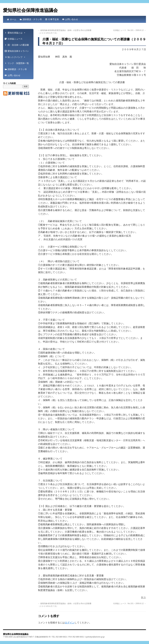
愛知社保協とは (17, 33)
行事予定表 (54, 19)
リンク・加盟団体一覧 (17, 64)
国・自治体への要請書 (17, 46)
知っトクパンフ (17, 57)
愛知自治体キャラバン (17, 52)
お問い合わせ (72, 19)
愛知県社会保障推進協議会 (30, 10)
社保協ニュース (15, 39)
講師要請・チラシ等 (32, 19)
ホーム (13, 19)
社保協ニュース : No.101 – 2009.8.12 (130, 30)
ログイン (70, 623)
